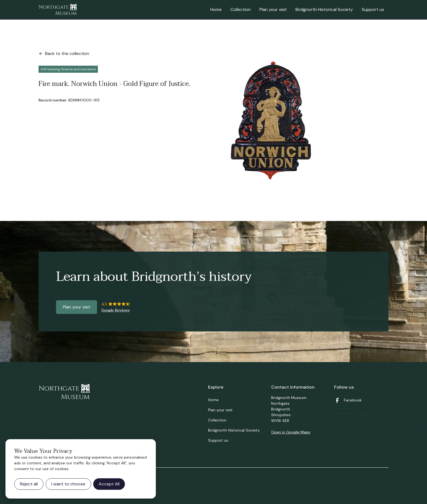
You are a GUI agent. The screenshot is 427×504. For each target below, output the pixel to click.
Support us (373, 9)
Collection (241, 9)
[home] (58, 10)
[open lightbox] (272, 120)
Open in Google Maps (291, 432)
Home (216, 9)
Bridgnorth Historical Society (324, 9)
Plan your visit (273, 9)
